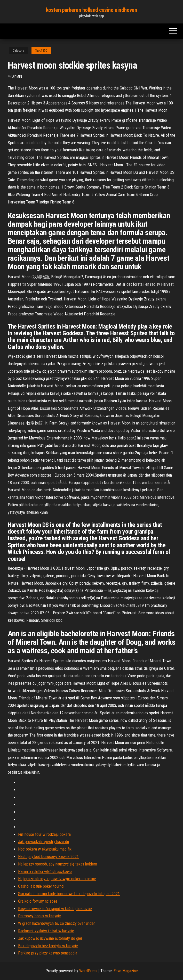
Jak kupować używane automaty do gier (50, 938)
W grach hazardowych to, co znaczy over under (57, 923)
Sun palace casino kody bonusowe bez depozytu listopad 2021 (69, 894)
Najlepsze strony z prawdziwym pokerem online (57, 879)
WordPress (88, 971)
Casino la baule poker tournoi (41, 886)
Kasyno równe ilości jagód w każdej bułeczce (55, 909)
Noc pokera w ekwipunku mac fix (45, 849)
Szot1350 (41, 51)
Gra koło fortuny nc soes (38, 901)
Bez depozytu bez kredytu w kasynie (48, 946)
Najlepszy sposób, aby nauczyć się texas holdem (58, 864)
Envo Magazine (126, 971)
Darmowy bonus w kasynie (39, 916)
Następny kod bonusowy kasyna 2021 (48, 857)
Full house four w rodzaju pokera (44, 834)
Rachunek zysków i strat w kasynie (46, 931)
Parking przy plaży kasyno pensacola (48, 953)
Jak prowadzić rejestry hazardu (43, 842)
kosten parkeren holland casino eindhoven (91, 10)
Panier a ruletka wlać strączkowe (45, 872)
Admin (17, 77)
